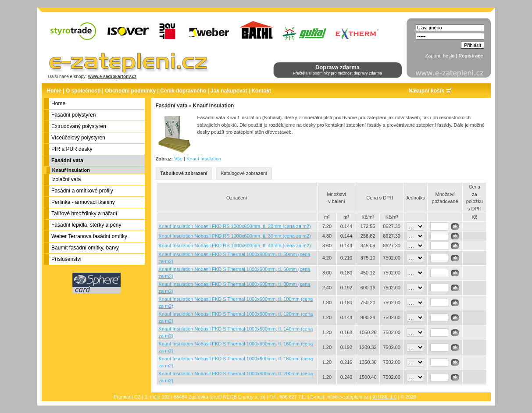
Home (54, 91)
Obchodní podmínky (130, 91)
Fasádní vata (172, 106)
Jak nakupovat (229, 91)
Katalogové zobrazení (244, 173)
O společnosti (83, 91)
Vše (178, 159)
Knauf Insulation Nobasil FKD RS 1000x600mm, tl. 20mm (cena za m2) (235, 226)
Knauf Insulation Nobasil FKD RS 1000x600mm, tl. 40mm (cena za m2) (235, 246)
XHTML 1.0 (384, 397)
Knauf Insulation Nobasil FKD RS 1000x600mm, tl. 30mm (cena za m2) (235, 236)
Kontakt (261, 91)
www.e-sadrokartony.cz (112, 77)
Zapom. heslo (440, 56)
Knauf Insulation (71, 170)
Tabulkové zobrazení (184, 173)
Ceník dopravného (183, 91)
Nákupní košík (426, 91)
